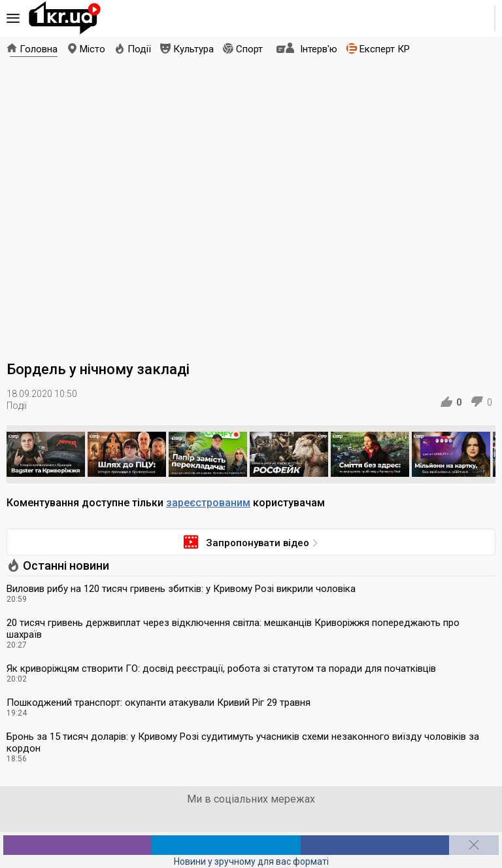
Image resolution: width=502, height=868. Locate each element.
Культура (193, 49)
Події (139, 49)
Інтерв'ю (319, 49)
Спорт (249, 49)
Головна (39, 49)
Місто (92, 49)
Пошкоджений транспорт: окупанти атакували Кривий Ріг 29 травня (159, 703)
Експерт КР (385, 49)
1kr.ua (65, 18)
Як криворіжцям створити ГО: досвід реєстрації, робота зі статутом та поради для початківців (221, 668)
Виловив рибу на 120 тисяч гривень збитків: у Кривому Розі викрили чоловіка (181, 589)
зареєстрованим (208, 503)
